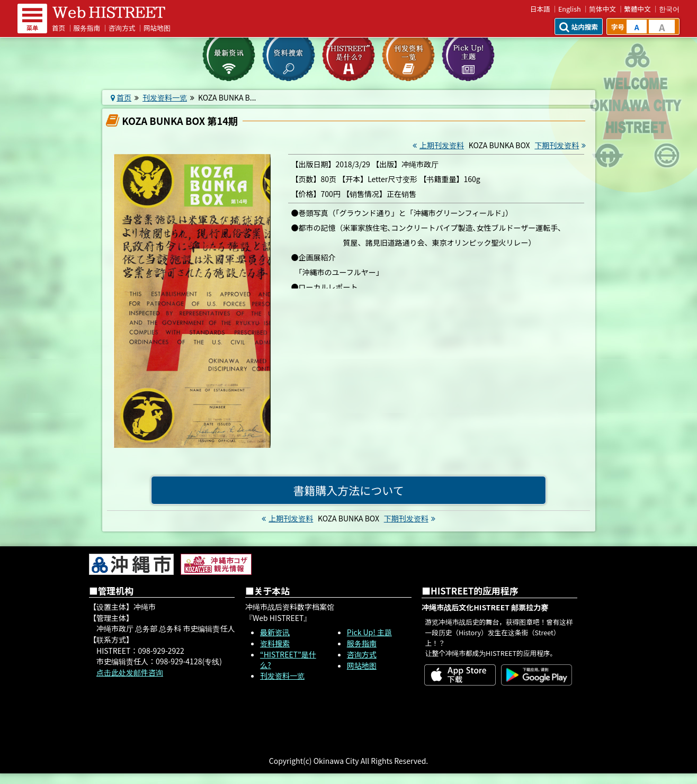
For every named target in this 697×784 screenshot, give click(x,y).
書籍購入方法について (348, 490)
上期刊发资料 (437, 145)
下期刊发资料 (561, 145)
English (570, 9)
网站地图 (157, 28)
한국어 (669, 9)
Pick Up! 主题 (369, 632)
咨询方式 (122, 28)
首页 (59, 28)
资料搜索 (275, 643)
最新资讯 (275, 632)
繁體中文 (637, 9)
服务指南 (87, 28)
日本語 (540, 9)
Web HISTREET (109, 12)
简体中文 (602, 9)
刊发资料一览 (165, 97)
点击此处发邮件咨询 (130, 672)
